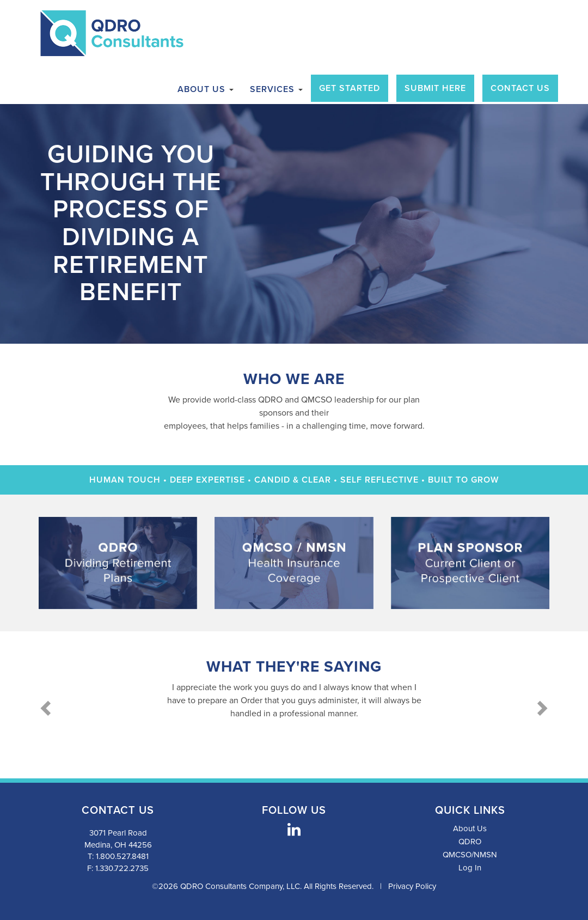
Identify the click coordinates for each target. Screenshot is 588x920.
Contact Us (520, 88)
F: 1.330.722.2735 (118, 868)
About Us (206, 89)
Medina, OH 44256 (118, 845)
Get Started (350, 88)
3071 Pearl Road (118, 833)
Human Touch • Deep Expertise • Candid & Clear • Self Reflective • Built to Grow (294, 480)
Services (276, 89)
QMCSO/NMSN (470, 855)
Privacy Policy (412, 886)
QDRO (470, 842)
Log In (470, 868)
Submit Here (435, 88)
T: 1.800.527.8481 (118, 856)
